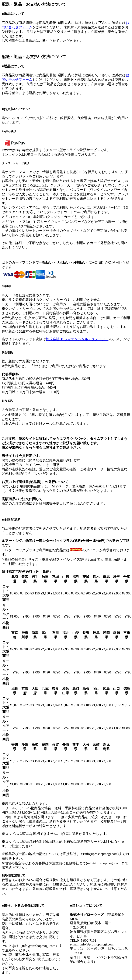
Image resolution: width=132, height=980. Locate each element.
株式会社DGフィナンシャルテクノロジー (77, 339)
